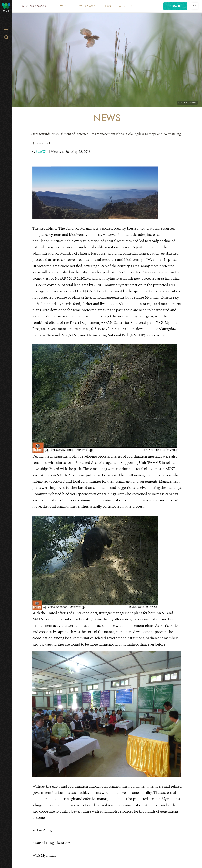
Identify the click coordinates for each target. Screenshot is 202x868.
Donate (175, 6)
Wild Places (87, 6)
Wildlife (66, 6)
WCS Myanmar (34, 6)
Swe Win (43, 152)
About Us (126, 6)
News (107, 6)
